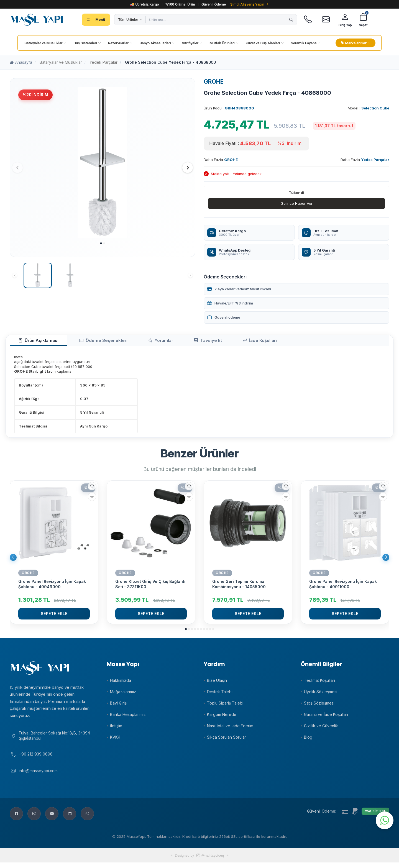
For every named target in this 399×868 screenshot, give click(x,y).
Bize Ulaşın (217, 683)
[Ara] (291, 20)
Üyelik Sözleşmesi (321, 694)
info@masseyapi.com (38, 776)
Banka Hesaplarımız (128, 717)
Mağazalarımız (123, 694)
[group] (103, 162)
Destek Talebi (220, 694)
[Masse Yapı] (37, 20)
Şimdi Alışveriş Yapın (250, 4)
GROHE (214, 82)
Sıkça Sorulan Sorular (227, 740)
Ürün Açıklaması (33, 342)
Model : (369, 108)
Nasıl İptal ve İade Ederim (230, 729)
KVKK (115, 740)
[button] (101, 243)
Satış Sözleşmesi (319, 706)
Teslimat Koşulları (319, 683)
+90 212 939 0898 (36, 760)
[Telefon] (308, 20)
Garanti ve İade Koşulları (326, 717)
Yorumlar (134, 342)
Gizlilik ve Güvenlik (321, 729)
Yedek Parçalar (103, 62)
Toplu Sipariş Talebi (225, 706)
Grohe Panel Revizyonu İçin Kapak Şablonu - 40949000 (52, 587)
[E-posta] (326, 20)
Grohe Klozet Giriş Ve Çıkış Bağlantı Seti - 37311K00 (150, 587)
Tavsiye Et (171, 342)
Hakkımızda (121, 683)
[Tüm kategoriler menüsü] (96, 20)
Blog (308, 740)
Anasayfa (21, 62)
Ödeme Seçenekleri (87, 342)
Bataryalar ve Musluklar (61, 62)
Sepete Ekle (54, 616)
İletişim (116, 729)
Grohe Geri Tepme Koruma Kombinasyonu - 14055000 (239, 587)
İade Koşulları (213, 342)
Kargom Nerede (222, 717)
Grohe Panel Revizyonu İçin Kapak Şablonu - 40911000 (343, 587)
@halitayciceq (210, 861)
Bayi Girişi (119, 706)
